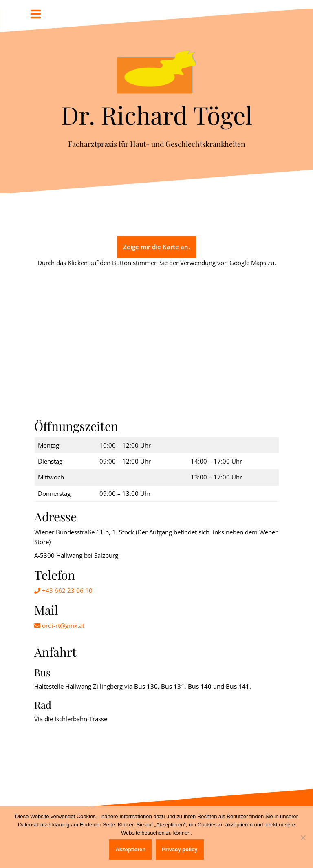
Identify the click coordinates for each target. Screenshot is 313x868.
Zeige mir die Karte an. (156, 247)
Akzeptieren (130, 849)
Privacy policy (180, 849)
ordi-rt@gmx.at (59, 625)
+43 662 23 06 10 (63, 590)
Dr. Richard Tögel (157, 115)
